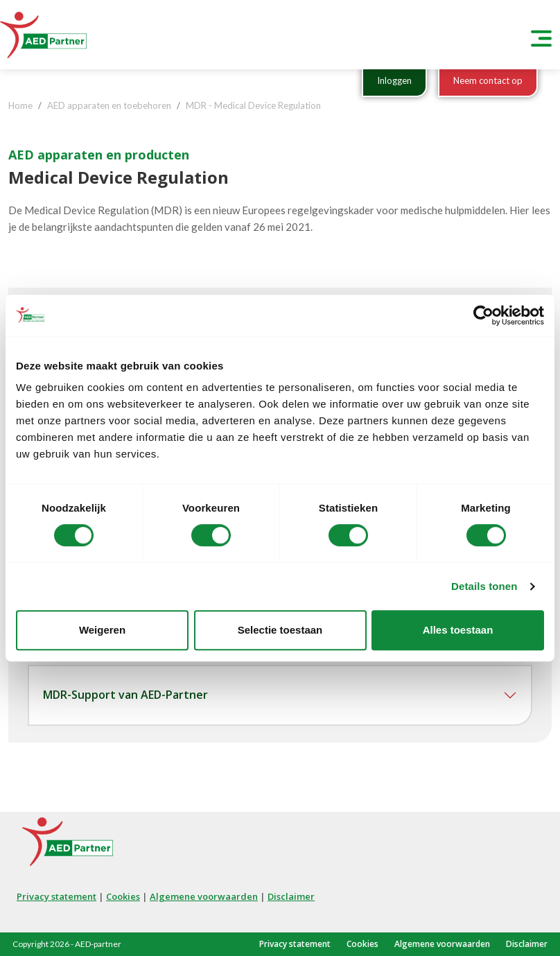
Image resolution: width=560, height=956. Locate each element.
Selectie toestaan (280, 630)
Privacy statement (56, 896)
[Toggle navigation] (541, 35)
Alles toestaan (458, 630)
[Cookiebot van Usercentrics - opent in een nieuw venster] (483, 315)
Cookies (123, 896)
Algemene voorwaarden (204, 896)
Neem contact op (488, 80)
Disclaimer (291, 896)
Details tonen (484, 586)
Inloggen (394, 80)
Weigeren (102, 630)
